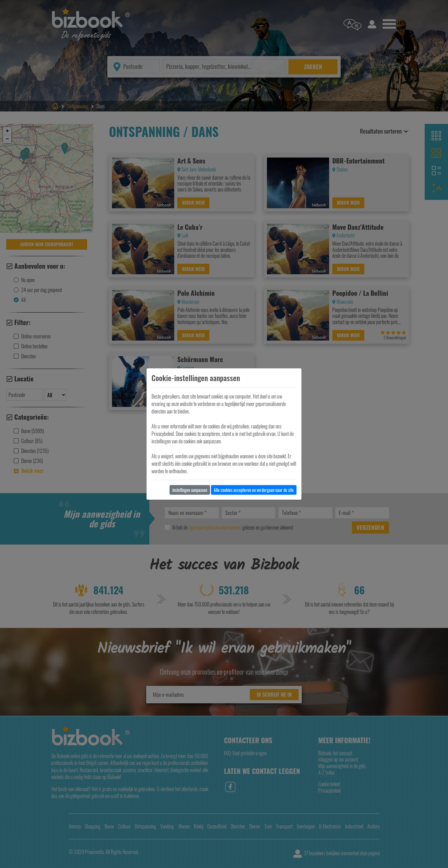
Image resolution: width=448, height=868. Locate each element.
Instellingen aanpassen (190, 490)
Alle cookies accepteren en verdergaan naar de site (254, 490)
